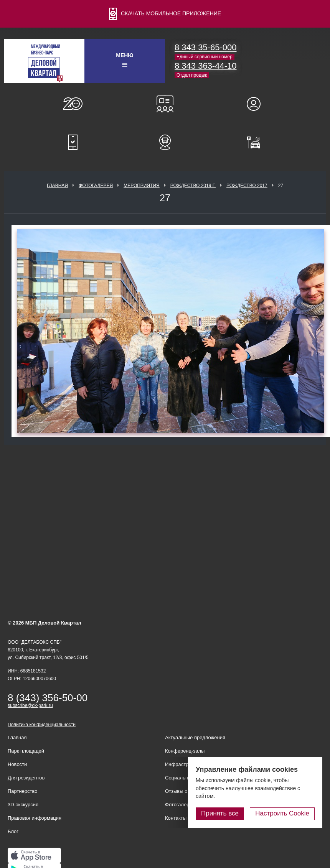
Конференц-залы (165, 104)
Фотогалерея (96, 186)
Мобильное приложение (73, 142)
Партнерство (23, 791)
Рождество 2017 (247, 186)
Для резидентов (257, 104)
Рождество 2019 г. (193, 186)
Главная (57, 186)
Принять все (220, 813)
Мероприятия (142, 186)
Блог (13, 831)
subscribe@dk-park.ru (30, 705)
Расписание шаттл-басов (165, 142)
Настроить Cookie (282, 813)
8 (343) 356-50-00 (48, 698)
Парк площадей (26, 751)
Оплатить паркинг (257, 142)
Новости (17, 764)
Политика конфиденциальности (42, 725)
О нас (73, 104)
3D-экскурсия (23, 805)
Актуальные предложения (195, 737)
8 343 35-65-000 (205, 47)
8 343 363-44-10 (205, 66)
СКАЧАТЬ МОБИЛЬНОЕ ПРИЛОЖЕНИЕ (165, 13)
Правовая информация (35, 818)
